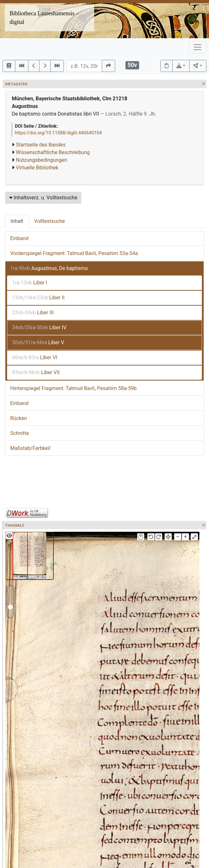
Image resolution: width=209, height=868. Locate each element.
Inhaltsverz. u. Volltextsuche (43, 198)
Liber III (33, 313)
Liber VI (35, 357)
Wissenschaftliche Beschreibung (53, 152)
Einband (19, 238)
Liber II (38, 298)
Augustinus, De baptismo (49, 268)
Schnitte (19, 433)
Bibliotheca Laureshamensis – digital (44, 18)
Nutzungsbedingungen (41, 160)
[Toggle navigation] (198, 47)
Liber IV (39, 327)
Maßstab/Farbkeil (30, 448)
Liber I (30, 283)
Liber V (38, 342)
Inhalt (17, 221)
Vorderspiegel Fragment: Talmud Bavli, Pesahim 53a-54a (74, 253)
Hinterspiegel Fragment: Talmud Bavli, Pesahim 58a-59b (73, 388)
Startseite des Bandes (41, 145)
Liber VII (36, 372)
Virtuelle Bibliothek (37, 168)
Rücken (19, 418)
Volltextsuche (49, 221)
